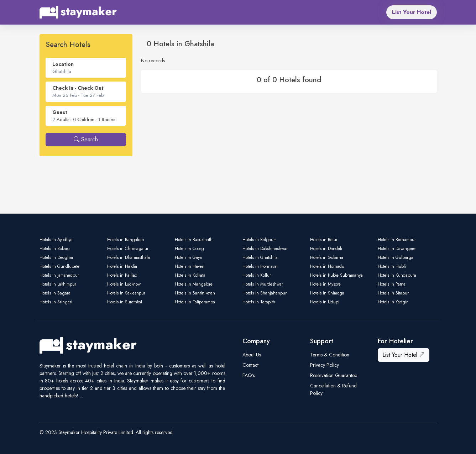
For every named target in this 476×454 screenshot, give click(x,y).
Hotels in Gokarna (327, 257)
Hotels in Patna (392, 284)
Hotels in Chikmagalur (128, 249)
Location (63, 64)
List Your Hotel (412, 12)
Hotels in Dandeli (326, 249)
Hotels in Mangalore (194, 284)
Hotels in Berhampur (397, 240)
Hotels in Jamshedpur (59, 275)
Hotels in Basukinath (194, 240)
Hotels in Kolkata (190, 275)
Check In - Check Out (78, 88)
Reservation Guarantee (334, 375)
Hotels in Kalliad (122, 275)
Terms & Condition (330, 355)
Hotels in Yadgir (393, 302)
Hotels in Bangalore (125, 240)
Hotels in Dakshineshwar (265, 249)
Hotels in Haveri (190, 266)
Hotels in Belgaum (260, 240)
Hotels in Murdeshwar (263, 284)
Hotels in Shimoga (327, 293)
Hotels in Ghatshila (260, 257)
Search (86, 139)
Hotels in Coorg (189, 249)
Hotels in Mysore (325, 284)
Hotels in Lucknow (124, 284)
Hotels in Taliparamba (195, 302)
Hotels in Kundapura (397, 275)
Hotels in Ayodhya (56, 240)
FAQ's (249, 375)
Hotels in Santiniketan (195, 293)
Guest (60, 112)
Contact (250, 365)
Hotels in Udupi (325, 302)
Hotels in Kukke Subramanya (336, 275)
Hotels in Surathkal (125, 302)
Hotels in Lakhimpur (58, 284)
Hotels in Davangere (397, 249)
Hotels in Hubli (392, 266)
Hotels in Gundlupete (59, 266)
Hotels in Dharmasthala (129, 257)
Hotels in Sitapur (393, 293)
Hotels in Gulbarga (396, 257)
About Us (252, 355)
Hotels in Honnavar (260, 266)
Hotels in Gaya (188, 257)
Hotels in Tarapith (259, 302)
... (81, 396)
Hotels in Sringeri (56, 302)
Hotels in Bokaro (54, 249)
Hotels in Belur (324, 240)
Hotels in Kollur (257, 275)
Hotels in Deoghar (56, 257)
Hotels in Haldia (122, 266)
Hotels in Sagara (55, 293)
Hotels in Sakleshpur (126, 293)
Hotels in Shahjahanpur (265, 293)
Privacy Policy (325, 365)
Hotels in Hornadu (327, 266)
